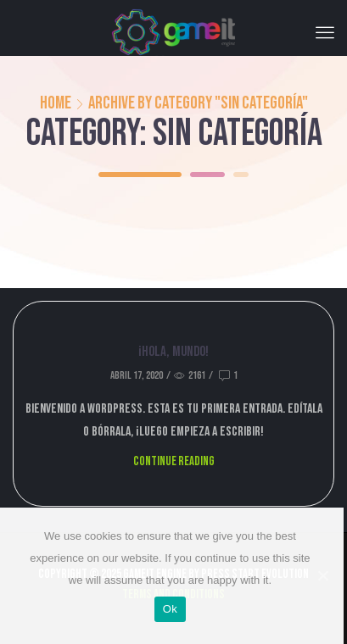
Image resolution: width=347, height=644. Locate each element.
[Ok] (322, 575)
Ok (170, 609)
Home (56, 103)
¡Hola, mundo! (173, 352)
